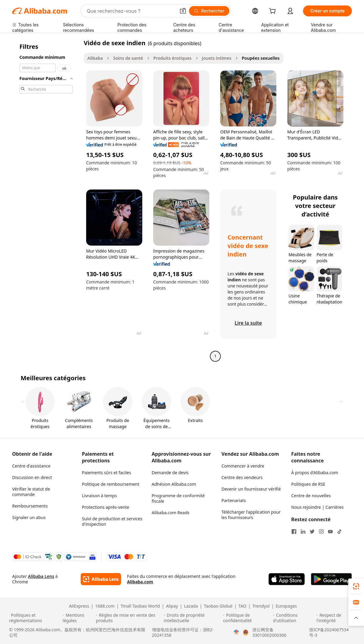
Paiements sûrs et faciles (106, 473)
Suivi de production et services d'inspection (112, 521)
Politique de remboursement (111, 484)
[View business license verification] (236, 632)
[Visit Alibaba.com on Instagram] (321, 532)
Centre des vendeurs (242, 477)
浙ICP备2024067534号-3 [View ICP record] (329, 632)
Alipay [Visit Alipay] (172, 606)
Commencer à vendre (243, 466)
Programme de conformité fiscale (178, 498)
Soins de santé (128, 58)
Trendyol (261, 606)
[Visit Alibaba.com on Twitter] (312, 532)
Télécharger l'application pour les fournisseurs (251, 515)
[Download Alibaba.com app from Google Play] (331, 579)
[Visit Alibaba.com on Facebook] (294, 532)
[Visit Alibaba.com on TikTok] (339, 532)
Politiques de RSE (308, 484)
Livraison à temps (99, 496)
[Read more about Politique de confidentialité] (247, 618)
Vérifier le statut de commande (31, 492)
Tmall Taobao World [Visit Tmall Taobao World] (140, 606)
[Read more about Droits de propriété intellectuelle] (193, 618)
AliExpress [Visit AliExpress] (79, 606)
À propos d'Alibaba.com (315, 473)
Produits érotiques (173, 58)
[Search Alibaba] (131, 11)
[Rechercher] (209, 11)
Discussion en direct (32, 477)
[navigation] (46, 200)
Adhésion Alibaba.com (174, 484)
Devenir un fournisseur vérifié (251, 489)
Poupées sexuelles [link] (261, 58)
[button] (183, 11)
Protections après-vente (106, 507)
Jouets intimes (217, 58)
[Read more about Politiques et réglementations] (35, 618)
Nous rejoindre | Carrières (317, 507)
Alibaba (95, 58)
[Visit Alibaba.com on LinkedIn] (303, 532)
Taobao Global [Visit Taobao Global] (218, 606)
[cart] (274, 12)
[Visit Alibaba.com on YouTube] (330, 532)
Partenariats (234, 500)
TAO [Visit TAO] (242, 606)
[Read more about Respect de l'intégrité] (336, 618)
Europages (286, 606)
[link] (356, 586)
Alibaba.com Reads (171, 513)
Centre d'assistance (31, 466)
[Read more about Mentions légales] (79, 618)
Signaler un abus (29, 517)
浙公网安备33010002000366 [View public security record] (269, 632)
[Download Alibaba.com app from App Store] (287, 579)
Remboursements (30, 506)
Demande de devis (170, 473)
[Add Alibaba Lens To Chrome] (101, 579)
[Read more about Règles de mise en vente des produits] (129, 618)
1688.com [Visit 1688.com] (105, 606)
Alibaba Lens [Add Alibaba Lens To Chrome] (41, 576)
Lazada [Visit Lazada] (191, 606)
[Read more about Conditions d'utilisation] (294, 618)
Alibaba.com (140, 582)
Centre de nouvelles (311, 496)
